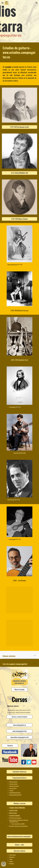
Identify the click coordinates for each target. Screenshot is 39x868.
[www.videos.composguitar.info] (19, 737)
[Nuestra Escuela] (19, 690)
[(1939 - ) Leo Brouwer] (19, 581)
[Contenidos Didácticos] (19, 772)
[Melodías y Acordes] (19, 803)
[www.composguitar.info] (19, 731)
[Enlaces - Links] (19, 845)
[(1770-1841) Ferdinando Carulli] (19, 127)
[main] (19, 52)
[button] (2, 3)
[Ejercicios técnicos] (19, 851)
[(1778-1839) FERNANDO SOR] (19, 173)
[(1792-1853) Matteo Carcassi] (19, 311)
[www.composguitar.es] (19, 725)
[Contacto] (10, 746)
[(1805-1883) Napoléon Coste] (19, 360)
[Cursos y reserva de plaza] (19, 717)
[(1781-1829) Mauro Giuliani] (19, 219)
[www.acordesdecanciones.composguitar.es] (19, 836)
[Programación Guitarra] (19, 778)
